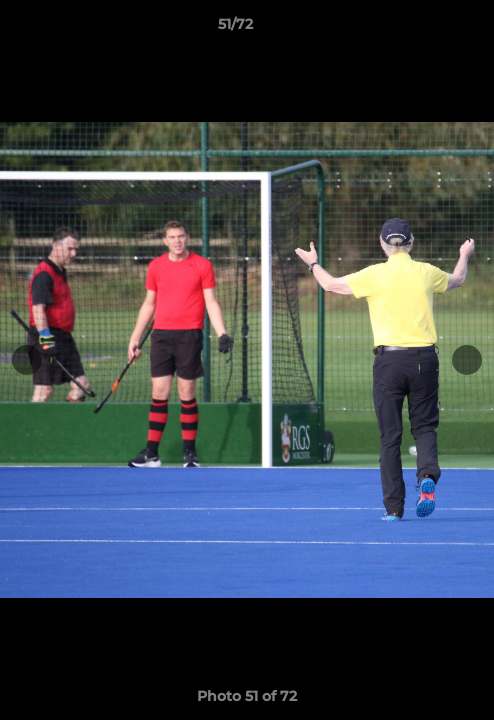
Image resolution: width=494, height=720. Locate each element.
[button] (422, 29)
